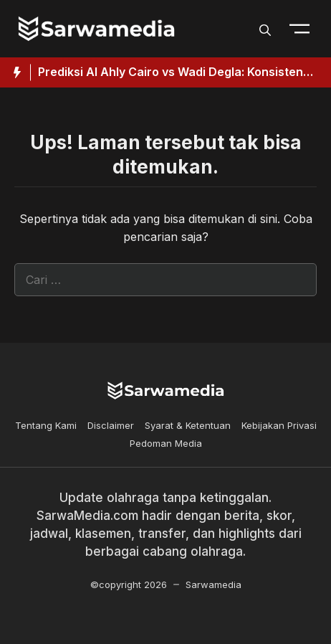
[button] (265, 29)
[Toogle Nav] (299, 29)
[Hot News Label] (15, 72)
